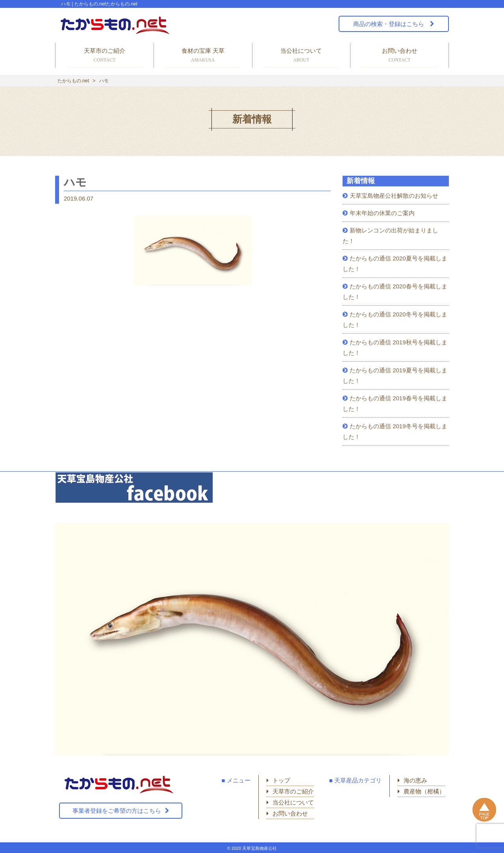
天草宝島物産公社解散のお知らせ (394, 196)
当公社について (301, 56)
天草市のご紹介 (105, 56)
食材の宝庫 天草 (203, 56)
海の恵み (415, 780)
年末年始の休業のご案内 (382, 213)
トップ (281, 780)
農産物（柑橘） (424, 791)
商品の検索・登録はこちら (389, 24)
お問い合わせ (399, 56)
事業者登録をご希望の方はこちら (117, 811)
